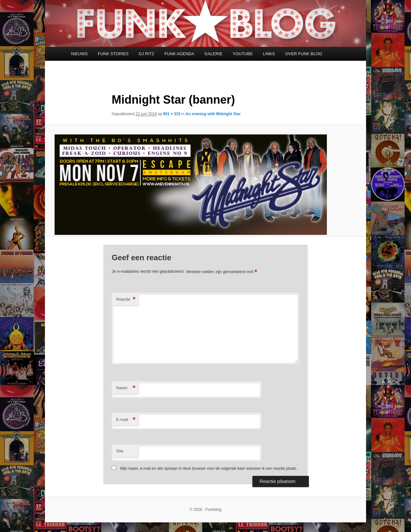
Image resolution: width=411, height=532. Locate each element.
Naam (126, 388)
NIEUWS (79, 54)
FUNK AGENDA (179, 54)
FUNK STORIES (113, 54)
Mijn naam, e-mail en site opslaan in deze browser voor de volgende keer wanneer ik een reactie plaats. (209, 468)
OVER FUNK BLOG (304, 54)
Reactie (126, 300)
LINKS (269, 54)
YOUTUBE (243, 54)
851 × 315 (172, 114)
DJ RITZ (146, 54)
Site (120, 451)
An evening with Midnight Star (213, 114)
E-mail (126, 420)
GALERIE (214, 54)
